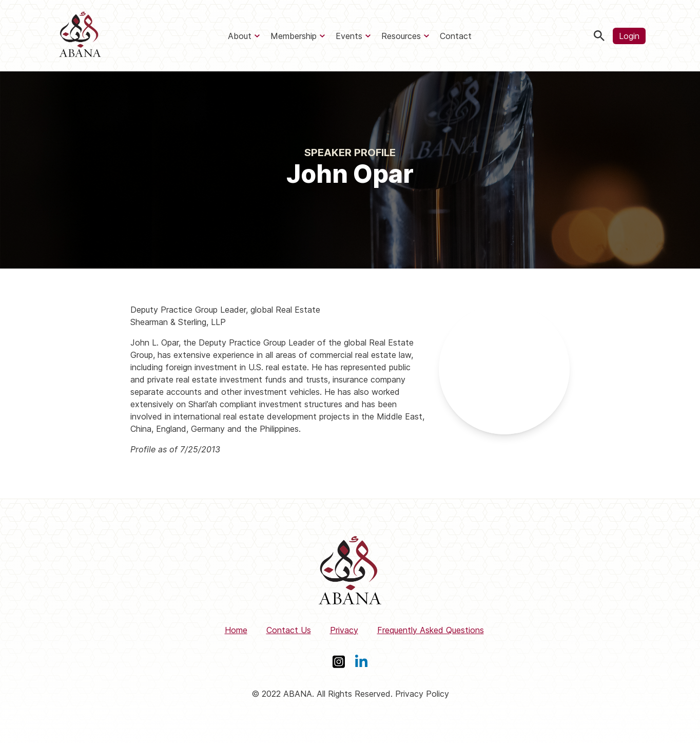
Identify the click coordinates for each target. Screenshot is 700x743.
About (240, 36)
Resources (401, 36)
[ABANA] (80, 36)
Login (629, 36)
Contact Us (289, 630)
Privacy (344, 630)
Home (236, 630)
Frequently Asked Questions (431, 630)
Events (349, 36)
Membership (294, 36)
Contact (456, 36)
